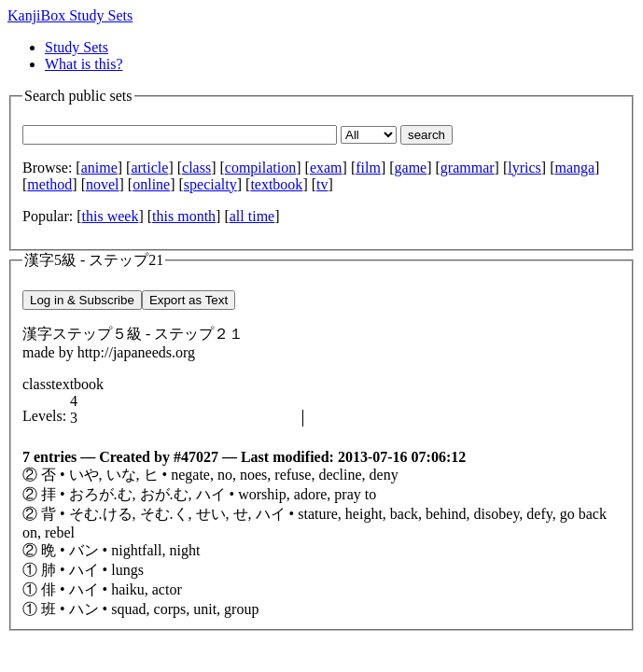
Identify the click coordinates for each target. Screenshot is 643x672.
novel (103, 184)
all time (252, 216)
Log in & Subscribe (82, 300)
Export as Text (189, 300)
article (149, 168)
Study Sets (77, 47)
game (411, 168)
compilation (260, 168)
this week (111, 216)
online (151, 184)
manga (574, 168)
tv (322, 184)
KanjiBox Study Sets (70, 15)
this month (184, 216)
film (368, 168)
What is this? (84, 64)
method (49, 184)
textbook (276, 184)
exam (326, 168)
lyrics (524, 168)
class (196, 168)
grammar (468, 168)
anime (99, 168)
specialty (210, 184)
